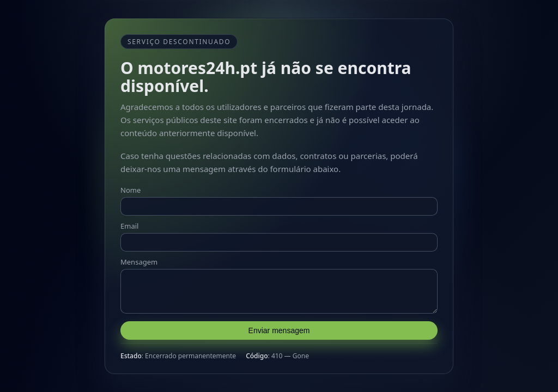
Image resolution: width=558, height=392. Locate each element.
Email (129, 223)
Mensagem (139, 259)
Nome (131, 187)
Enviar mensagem (279, 334)
